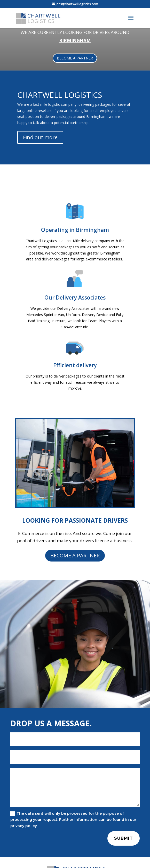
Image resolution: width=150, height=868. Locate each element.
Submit (124, 838)
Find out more (40, 137)
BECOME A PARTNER (75, 58)
